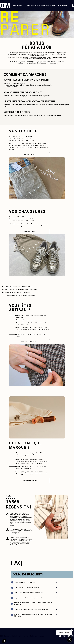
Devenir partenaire (29, 481)
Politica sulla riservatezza (37, 636)
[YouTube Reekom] (73, 636)
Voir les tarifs (29, 155)
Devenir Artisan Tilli (29, 342)
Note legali (26, 636)
